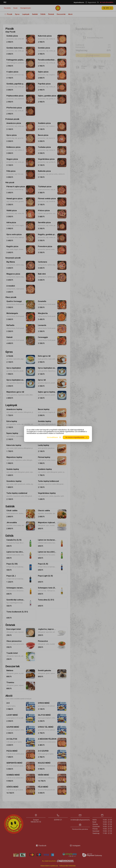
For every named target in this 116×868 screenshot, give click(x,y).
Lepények (26, 14)
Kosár (16, 8)
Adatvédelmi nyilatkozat (49, 866)
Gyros (17, 14)
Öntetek (51, 14)
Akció (70, 14)
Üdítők (43, 14)
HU (5, 2)
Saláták (35, 14)
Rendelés (7, 8)
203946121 (58, 820)
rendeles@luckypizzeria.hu (80, 820)
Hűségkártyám (26, 8)
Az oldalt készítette (58, 861)
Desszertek (61, 14)
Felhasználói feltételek (67, 866)
